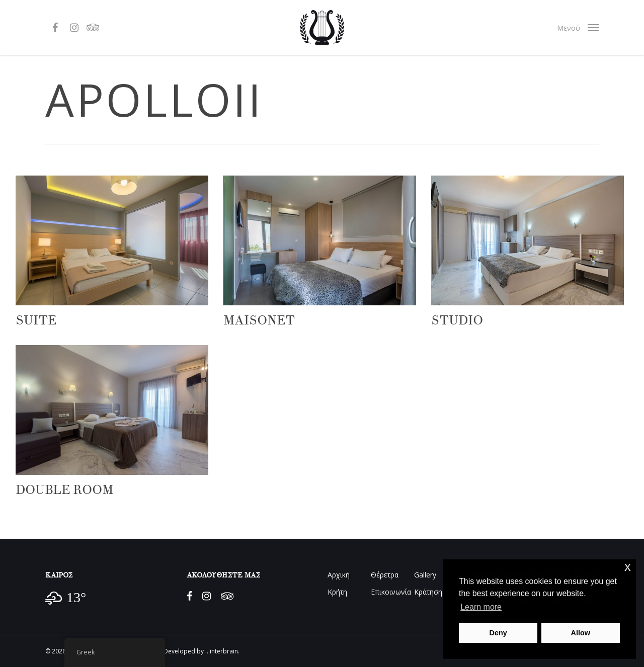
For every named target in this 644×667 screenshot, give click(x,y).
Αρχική (339, 575)
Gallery (425, 575)
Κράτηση (428, 592)
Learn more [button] (481, 607)
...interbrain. (222, 651)
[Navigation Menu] (578, 28)
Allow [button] (581, 633)
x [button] (628, 567)
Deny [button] (498, 633)
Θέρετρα (385, 575)
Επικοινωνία (391, 592)
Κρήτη (337, 592)
